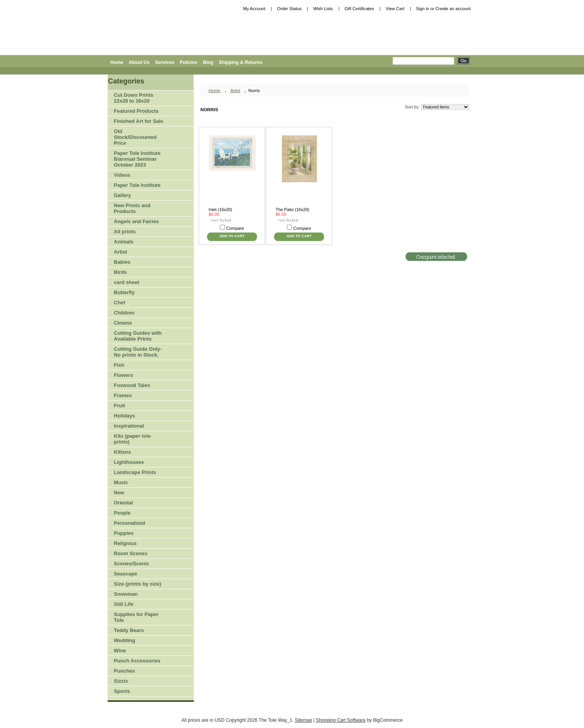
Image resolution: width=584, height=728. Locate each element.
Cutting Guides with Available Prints (138, 336)
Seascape (126, 574)
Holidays (136, 416)
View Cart (395, 9)
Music (121, 482)
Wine (120, 651)
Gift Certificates (359, 9)
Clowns (123, 323)
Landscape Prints (135, 472)
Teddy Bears (129, 630)
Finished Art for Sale (139, 121)
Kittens (122, 452)
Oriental (123, 503)
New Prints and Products (132, 208)
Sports (136, 692)
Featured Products (136, 111)
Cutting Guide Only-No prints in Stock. (138, 352)
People (136, 513)
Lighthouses (129, 462)
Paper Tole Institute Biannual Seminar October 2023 (137, 159)
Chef (119, 303)
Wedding (125, 640)
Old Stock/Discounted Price (135, 137)
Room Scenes (131, 553)
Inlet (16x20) (220, 210)
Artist (136, 252)
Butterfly (124, 292)
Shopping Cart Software (341, 720)
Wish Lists (323, 9)
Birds (136, 273)
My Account (254, 9)
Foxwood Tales (132, 385)
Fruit (136, 406)
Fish (119, 365)
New (119, 493)
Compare (235, 228)
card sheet (127, 282)
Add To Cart (232, 236)
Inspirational (129, 426)
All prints (125, 232)
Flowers (136, 376)
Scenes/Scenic (132, 564)
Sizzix (121, 681)
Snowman (126, 594)
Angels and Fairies (136, 221)
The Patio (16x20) (292, 210)
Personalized (129, 523)
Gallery (122, 195)
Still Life (124, 604)
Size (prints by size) (136, 584)
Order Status (289, 9)
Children (124, 313)
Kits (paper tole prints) (132, 439)
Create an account (453, 9)
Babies (122, 262)
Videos (122, 175)
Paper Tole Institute (136, 186)
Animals (136, 242)
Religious (125, 543)
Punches (136, 671)
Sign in (423, 9)
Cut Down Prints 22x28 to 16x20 (134, 98)
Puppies (124, 533)
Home (214, 91)
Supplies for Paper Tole (136, 617)
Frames (123, 395)
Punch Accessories (137, 661)
